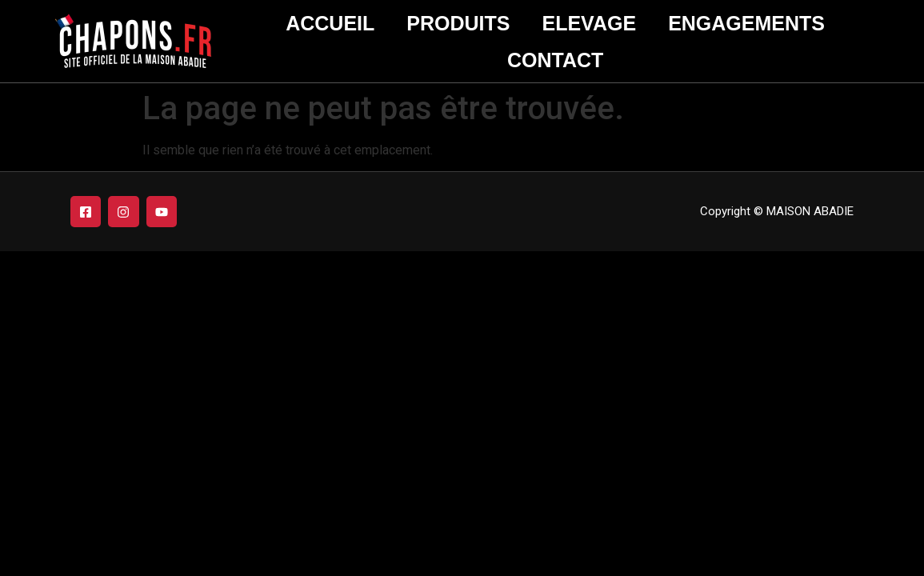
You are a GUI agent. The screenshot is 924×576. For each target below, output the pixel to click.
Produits (458, 23)
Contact (555, 60)
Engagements (746, 23)
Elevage (590, 23)
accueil (330, 23)
